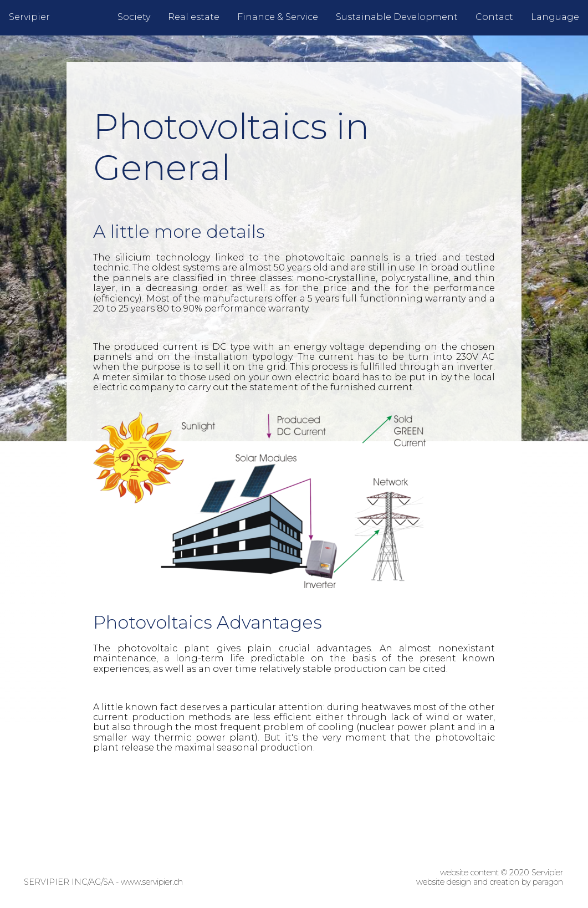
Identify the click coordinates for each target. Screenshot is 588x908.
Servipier (29, 17)
